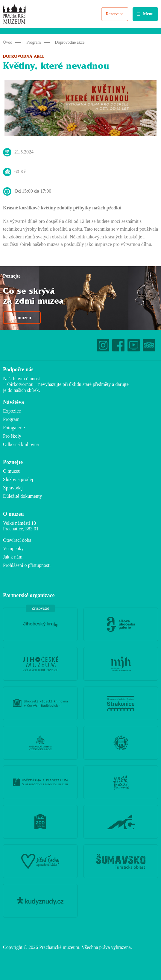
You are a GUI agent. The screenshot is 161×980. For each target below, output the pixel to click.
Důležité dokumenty (22, 496)
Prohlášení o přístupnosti (27, 565)
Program (34, 42)
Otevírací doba (17, 540)
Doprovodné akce (70, 42)
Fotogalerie (14, 428)
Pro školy (12, 436)
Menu (148, 14)
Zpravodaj (13, 488)
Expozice (12, 411)
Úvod (8, 42)
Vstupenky (13, 548)
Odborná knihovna (21, 444)
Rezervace (115, 14)
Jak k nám (13, 557)
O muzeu (22, 318)
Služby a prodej (18, 479)
